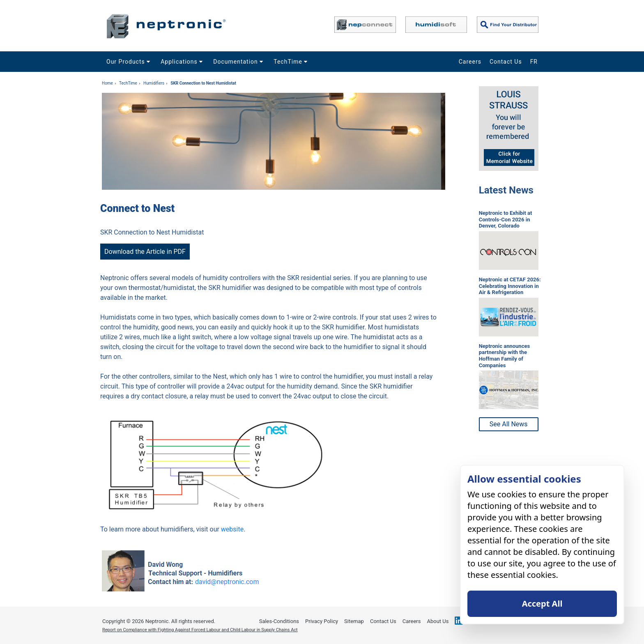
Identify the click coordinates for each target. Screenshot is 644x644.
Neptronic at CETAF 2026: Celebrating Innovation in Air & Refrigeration (510, 286)
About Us (438, 621)
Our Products (129, 62)
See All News (509, 424)
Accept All (542, 604)
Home (107, 83)
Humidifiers (154, 83)
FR (534, 62)
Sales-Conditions (279, 621)
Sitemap (354, 621)
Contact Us (506, 62)
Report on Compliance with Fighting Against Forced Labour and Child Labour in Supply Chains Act (200, 630)
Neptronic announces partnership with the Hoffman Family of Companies (504, 356)
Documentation (239, 62)
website (232, 529)
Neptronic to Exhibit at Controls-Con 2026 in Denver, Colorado (506, 219)
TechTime (292, 62)
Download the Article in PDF (145, 252)
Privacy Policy (322, 621)
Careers (470, 62)
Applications (183, 62)
